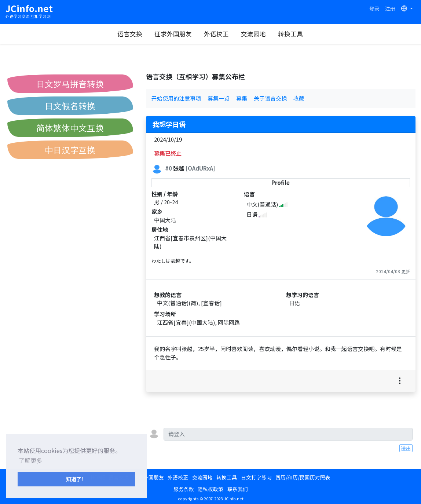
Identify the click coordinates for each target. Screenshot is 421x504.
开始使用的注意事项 (176, 98)
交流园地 (253, 34)
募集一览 (219, 98)
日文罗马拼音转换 (70, 84)
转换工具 (290, 34)
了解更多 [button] (30, 460)
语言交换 (130, 34)
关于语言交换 (270, 98)
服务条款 (184, 489)
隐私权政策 (210, 489)
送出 (406, 448)
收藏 (299, 98)
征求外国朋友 (173, 34)
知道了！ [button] (76, 479)
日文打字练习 (256, 477)
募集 (242, 98)
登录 (374, 8)
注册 (390, 8)
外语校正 (216, 34)
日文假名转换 (70, 106)
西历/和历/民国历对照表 (303, 477)
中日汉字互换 (70, 150)
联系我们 (238, 489)
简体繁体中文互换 (70, 128)
